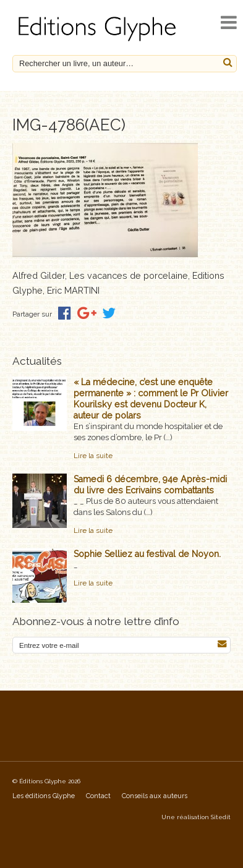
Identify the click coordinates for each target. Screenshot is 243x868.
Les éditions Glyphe (44, 796)
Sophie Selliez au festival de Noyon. (147, 554)
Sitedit (221, 817)
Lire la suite (93, 456)
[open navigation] (229, 23)
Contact (98, 796)
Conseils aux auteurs (155, 796)
